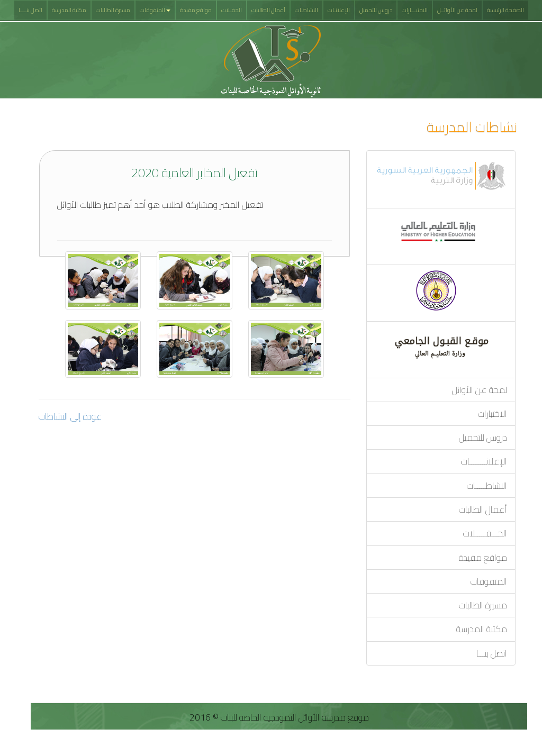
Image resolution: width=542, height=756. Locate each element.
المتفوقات (155, 10)
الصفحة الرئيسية (505, 10)
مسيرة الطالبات (113, 10)
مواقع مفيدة (196, 10)
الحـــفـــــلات (485, 533)
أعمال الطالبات (268, 10)
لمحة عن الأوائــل (457, 10)
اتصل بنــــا (30, 10)
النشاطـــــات (487, 486)
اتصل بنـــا (492, 653)
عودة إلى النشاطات (70, 416)
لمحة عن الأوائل (480, 390)
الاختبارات (493, 414)
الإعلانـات (339, 10)
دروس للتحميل (376, 10)
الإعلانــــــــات (484, 461)
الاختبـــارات (415, 10)
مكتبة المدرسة (69, 10)
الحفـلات (232, 10)
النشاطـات (306, 10)
